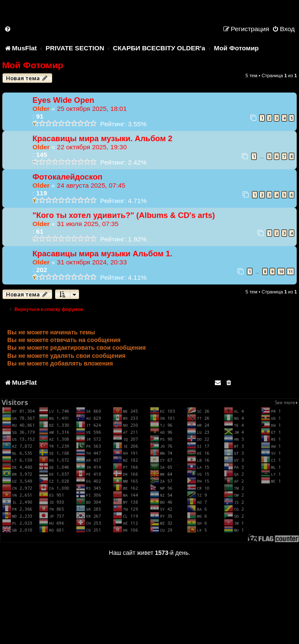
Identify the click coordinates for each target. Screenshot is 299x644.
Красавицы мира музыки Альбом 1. (102, 254)
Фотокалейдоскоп (67, 177)
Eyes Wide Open (63, 100)
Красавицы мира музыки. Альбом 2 (102, 138)
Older (41, 109)
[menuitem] (8, 29)
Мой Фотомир (33, 65)
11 (290, 271)
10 (281, 271)
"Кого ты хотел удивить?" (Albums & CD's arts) (124, 215)
